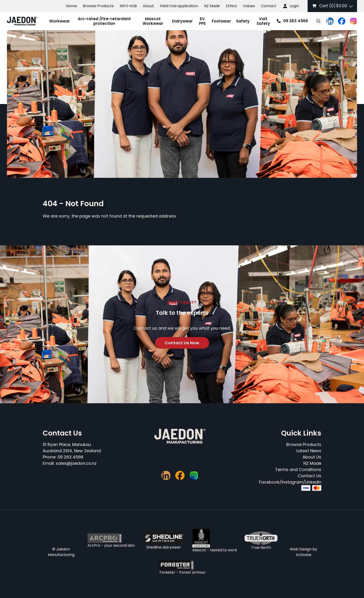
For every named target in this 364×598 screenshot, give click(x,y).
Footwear (221, 21)
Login (294, 6)
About (148, 6)
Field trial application (179, 6)
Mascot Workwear (153, 21)
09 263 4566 (291, 21)
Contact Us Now (182, 343)
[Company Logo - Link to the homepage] (22, 21)
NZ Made (212, 6)
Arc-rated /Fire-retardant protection (104, 21)
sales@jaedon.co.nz (76, 463)
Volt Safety (263, 21)
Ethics (231, 6)
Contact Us (310, 476)
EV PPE (202, 21)
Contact (269, 6)
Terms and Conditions (298, 470)
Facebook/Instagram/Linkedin (290, 482)
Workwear (60, 21)
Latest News (309, 451)
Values (249, 6)
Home (71, 6)
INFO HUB (128, 6)
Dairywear (182, 21)
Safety (243, 21)
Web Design (301, 549)
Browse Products (98, 6)
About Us (312, 457)
